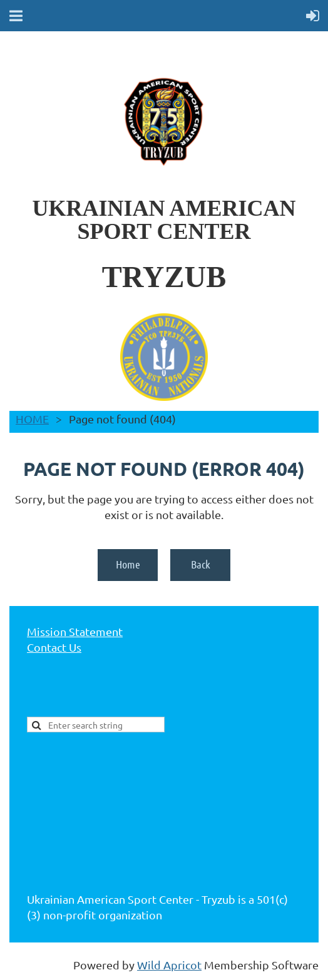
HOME (32, 419)
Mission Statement (75, 631)
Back (201, 564)
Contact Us (54, 647)
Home (128, 564)
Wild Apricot (169, 965)
